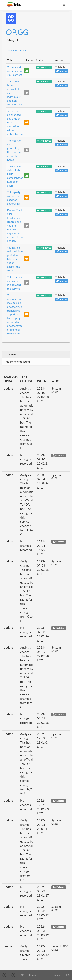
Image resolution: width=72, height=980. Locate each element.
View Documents (17, 50)
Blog (45, 975)
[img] (4, 975)
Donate (57, 975)
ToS (68, 975)
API (22, 975)
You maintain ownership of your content (15, 71)
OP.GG (17, 32)
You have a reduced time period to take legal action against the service (15, 259)
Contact (33, 975)
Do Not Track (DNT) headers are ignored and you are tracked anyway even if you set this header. (15, 225)
